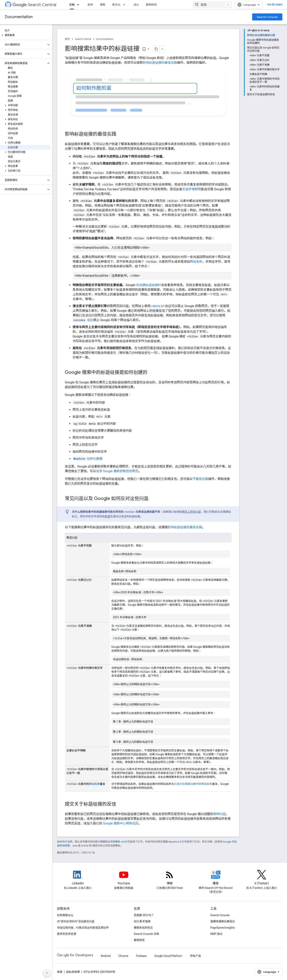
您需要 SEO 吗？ (144, 915)
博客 (103, 5)
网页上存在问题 (191, 512)
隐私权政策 (73, 972)
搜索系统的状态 (143, 928)
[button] (25, 35)
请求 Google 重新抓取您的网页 (117, 471)
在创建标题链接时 (149, 285)
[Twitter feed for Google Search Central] (262, 878)
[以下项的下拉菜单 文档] (79, 5)
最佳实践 (202, 479)
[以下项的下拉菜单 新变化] (125, 5)
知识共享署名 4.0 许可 (118, 842)
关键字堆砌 (190, 189)
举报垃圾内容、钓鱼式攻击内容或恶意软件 (83, 928)
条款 (60, 972)
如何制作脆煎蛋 (94, 88)
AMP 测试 (216, 934)
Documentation (19, 17)
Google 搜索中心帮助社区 (121, 823)
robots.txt (158, 306)
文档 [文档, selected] (72, 5)
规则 (83, 320)
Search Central (34, 5)
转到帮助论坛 (65, 915)
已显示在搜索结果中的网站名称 (193, 784)
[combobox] (212, 5)
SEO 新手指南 (142, 921)
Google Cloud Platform (168, 956)
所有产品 (195, 956)
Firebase (141, 956)
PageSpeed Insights (223, 928)
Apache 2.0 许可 (178, 842)
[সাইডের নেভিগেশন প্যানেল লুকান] (47, 973)
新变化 (116, 5)
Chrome (123, 956)
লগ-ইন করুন (275, 5)
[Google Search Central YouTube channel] (124, 878)
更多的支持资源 (67, 934)
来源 (107, 516)
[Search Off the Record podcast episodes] (216, 878)
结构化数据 (88, 459)
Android (106, 956)
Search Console (267, 17)
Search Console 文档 (146, 934)
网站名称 (196, 262)
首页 (67, 39)
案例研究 (151, 5)
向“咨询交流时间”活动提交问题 (76, 921)
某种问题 (219, 814)
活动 (136, 5)
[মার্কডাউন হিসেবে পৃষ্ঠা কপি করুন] (156, 49)
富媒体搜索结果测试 (223, 921)
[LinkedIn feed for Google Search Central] (78, 878)
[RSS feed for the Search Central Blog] (170, 878)
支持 (90, 5)
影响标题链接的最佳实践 (160, 63)
